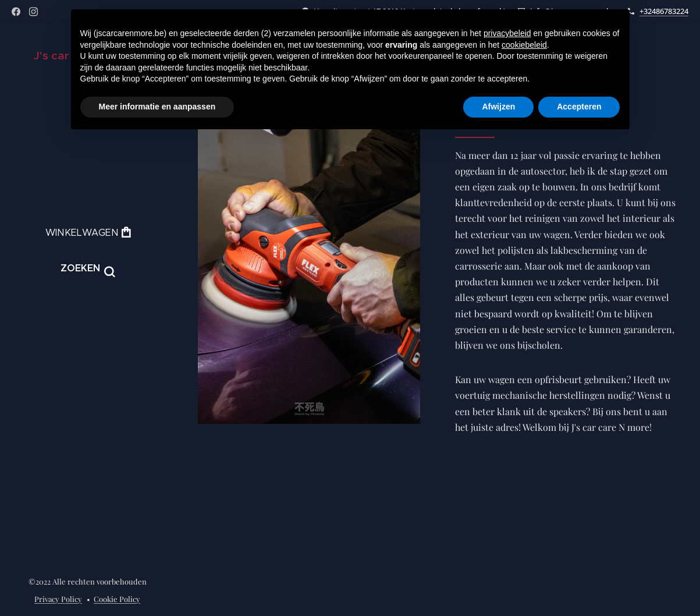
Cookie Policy (117, 599)
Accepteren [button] (579, 107)
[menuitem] (87, 316)
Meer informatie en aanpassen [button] (157, 107)
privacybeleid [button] (507, 33)
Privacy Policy (58, 599)
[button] (88, 268)
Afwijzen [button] (498, 107)
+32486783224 (664, 11)
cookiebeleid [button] (524, 45)
